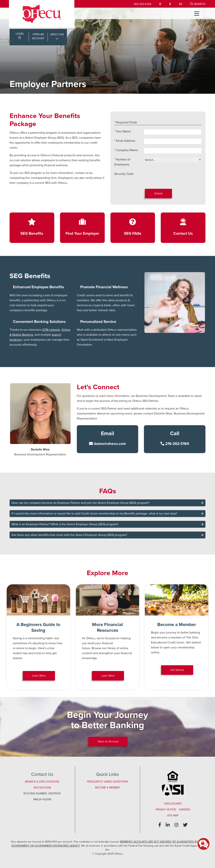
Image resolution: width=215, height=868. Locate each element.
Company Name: (127, 150)
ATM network (51, 330)
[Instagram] (176, 825)
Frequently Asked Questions (107, 782)
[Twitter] (185, 825)
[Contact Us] (181, 4)
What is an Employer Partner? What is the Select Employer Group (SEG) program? (65, 524)
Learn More (39, 676)
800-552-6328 (141, 4)
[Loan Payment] (170, 4)
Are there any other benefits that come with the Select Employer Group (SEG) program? (69, 535)
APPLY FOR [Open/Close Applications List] (57, 35)
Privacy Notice (166, 810)
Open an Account (108, 741)
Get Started (177, 670)
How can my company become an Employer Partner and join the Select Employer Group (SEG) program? (80, 503)
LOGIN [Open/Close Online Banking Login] (20, 36)
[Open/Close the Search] (198, 4)
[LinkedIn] (168, 825)
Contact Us (183, 233)
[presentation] (173, 179)
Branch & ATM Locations (42, 782)
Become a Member (107, 788)
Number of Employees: (122, 162)
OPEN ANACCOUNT (38, 37)
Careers (184, 810)
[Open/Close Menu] (196, 13)
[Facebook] (160, 825)
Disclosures (173, 804)
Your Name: (124, 131)
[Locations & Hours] (160, 4)
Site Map (173, 815)
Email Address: (126, 141)
